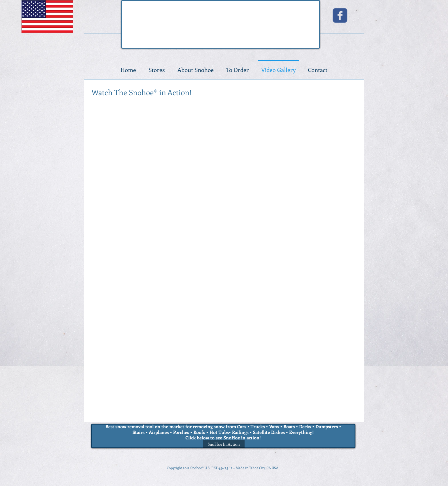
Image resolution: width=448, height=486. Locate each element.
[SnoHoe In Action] (224, 444)
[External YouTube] (223, 156)
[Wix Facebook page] (340, 15)
